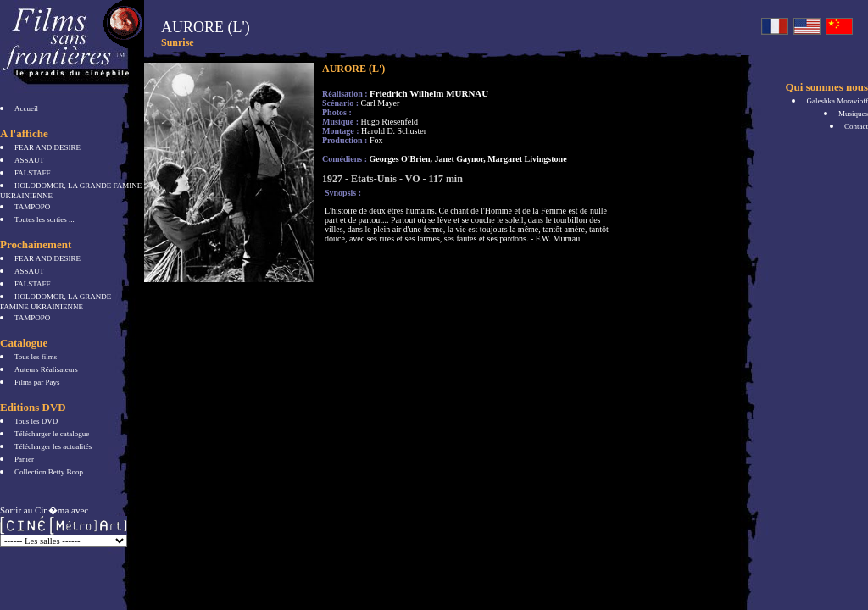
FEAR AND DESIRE (47, 147)
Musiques (853, 114)
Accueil (26, 108)
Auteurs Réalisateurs (46, 369)
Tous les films (36, 357)
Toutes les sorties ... (45, 219)
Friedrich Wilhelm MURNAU (429, 93)
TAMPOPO (32, 207)
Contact (856, 126)
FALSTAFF (33, 173)
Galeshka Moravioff (837, 101)
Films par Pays (37, 382)
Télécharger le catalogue (52, 434)
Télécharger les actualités (53, 446)
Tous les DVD (36, 421)
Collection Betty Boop (49, 472)
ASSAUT (29, 160)
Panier (24, 459)
